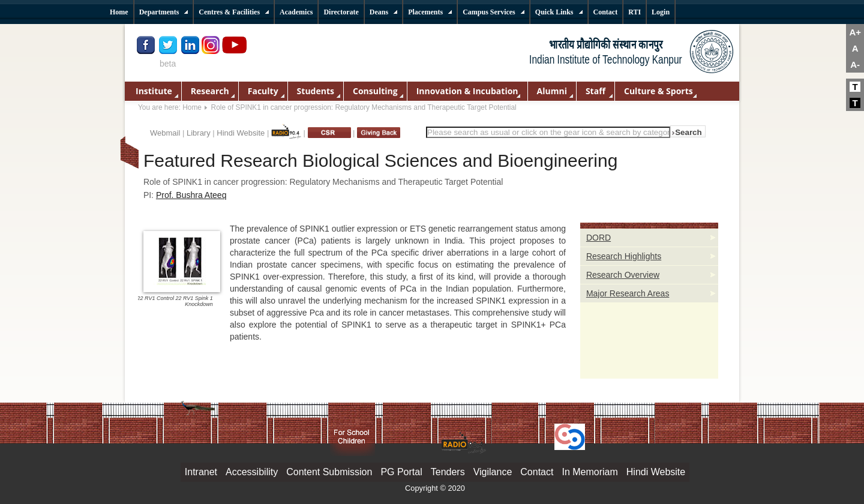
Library (199, 133)
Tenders (448, 472)
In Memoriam (589, 472)
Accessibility (252, 472)
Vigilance (493, 472)
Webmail (165, 133)
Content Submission (329, 472)
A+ (855, 32)
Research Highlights (624, 256)
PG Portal (401, 472)
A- (855, 64)
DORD (598, 238)
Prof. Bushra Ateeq (191, 195)
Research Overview (623, 275)
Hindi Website (241, 133)
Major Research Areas (628, 293)
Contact (537, 472)
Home (192, 107)
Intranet (201, 472)
